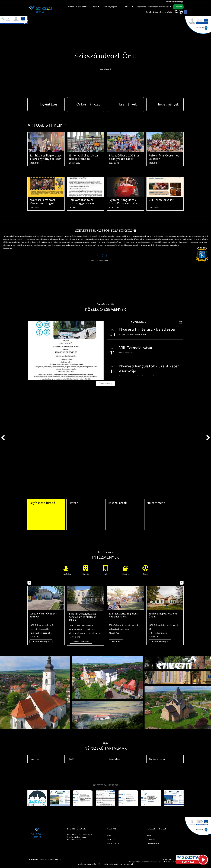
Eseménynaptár (110, 7)
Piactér (178, 7)
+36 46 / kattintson (78, 837)
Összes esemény (105, 384)
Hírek (109, 836)
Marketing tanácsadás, (87, 864)
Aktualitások (105, 69)
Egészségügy (66, 570)
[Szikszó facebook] (183, 12)
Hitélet (105, 570)
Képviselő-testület (157, 759)
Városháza (82, 7)
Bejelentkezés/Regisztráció (159, 12)
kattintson (77, 840)
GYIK (72, 759)
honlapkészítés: (107, 864)
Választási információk (160, 7)
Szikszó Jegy (115, 759)
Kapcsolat (141, 7)
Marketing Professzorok (123, 864)
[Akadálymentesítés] (181, 12)
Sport (145, 570)
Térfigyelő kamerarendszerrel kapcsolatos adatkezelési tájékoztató (156, 862)
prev (3, 438)
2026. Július (139, 322)
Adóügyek (34, 759)
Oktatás (86, 570)
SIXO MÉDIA (127, 7)
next (208, 438)
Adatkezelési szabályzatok (172, 860)
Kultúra (125, 570)
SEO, (99, 864)
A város (95, 7)
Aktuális (70, 7)
